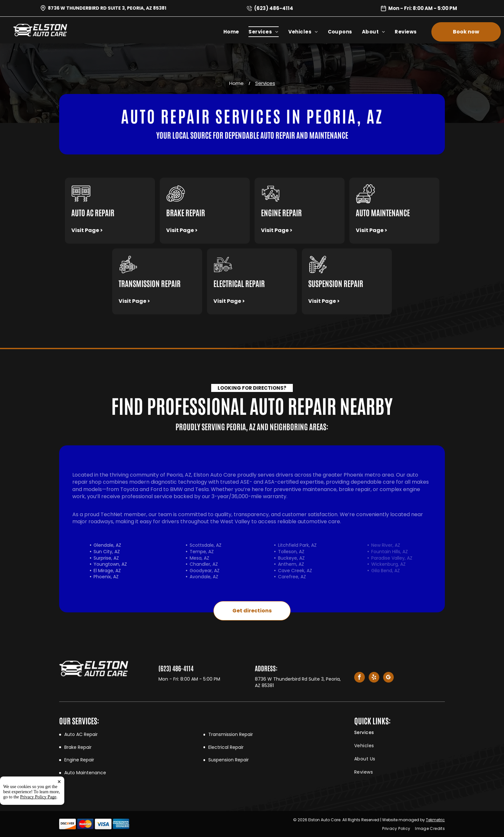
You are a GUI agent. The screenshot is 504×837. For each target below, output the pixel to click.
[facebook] (360, 678)
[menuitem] (236, 32)
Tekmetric (435, 820)
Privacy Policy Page (38, 797)
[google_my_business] (388, 678)
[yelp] (374, 678)
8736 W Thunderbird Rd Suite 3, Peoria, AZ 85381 (107, 8)
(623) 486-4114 (274, 8)
